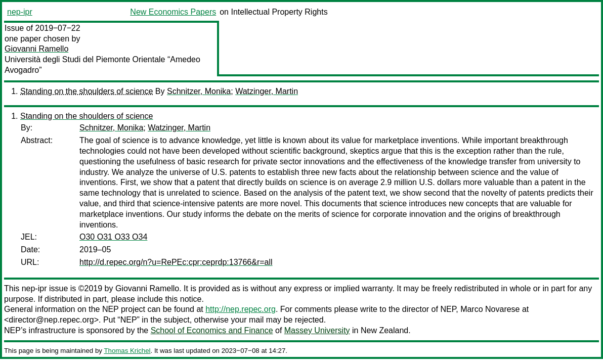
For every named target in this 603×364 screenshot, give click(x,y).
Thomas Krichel (127, 351)
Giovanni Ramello (36, 49)
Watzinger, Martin (267, 91)
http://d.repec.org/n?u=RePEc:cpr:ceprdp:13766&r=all (176, 262)
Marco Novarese (490, 309)
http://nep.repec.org (241, 309)
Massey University (317, 330)
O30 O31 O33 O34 (113, 237)
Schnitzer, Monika (199, 91)
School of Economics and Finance (212, 330)
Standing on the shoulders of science (87, 91)
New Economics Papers (173, 12)
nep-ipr (20, 12)
